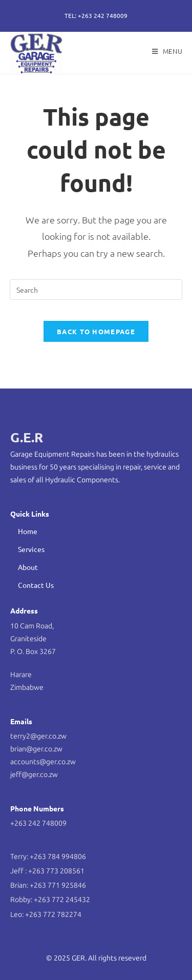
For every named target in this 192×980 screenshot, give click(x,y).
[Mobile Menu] (167, 51)
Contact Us (36, 585)
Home (28, 531)
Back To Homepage (96, 331)
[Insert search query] (96, 290)
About (28, 567)
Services (31, 549)
